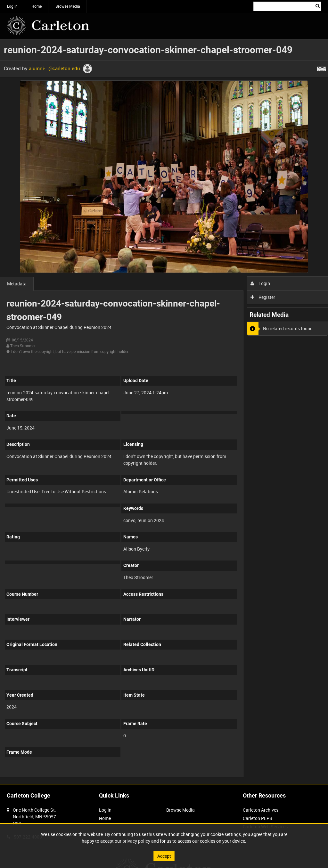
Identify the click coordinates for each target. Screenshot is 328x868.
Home (37, 6)
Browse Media (68, 6)
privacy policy (136, 841)
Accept (164, 856)
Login (260, 283)
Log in (12, 6)
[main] (164, 412)
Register (263, 297)
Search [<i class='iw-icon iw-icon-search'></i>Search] (318, 6)
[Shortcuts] (322, 68)
